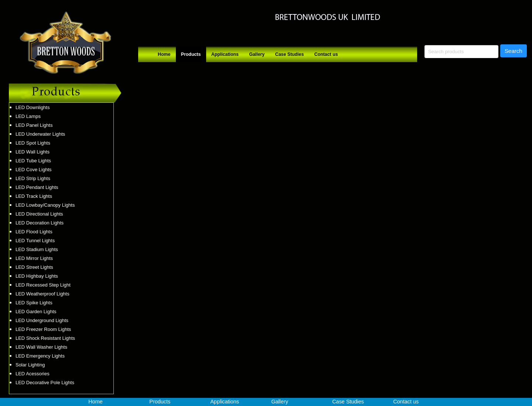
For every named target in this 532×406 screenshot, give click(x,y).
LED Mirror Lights (34, 258)
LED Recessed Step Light (43, 285)
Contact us (326, 54)
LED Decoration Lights (40, 223)
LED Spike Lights (34, 303)
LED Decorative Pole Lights (45, 383)
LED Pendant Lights (37, 187)
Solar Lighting (30, 365)
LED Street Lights (34, 267)
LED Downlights (33, 107)
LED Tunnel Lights (35, 241)
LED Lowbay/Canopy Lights (45, 205)
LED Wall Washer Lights (41, 347)
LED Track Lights (34, 196)
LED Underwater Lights (40, 134)
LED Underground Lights (42, 320)
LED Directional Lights (39, 214)
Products (191, 54)
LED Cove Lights (34, 170)
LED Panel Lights (34, 125)
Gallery (257, 54)
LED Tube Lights (33, 161)
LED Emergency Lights (40, 356)
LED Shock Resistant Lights (45, 338)
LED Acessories (33, 374)
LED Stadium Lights (37, 249)
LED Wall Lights (33, 152)
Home (164, 54)
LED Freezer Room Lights (43, 329)
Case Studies (290, 54)
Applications (225, 54)
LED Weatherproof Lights (42, 294)
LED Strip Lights (33, 178)
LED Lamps (28, 116)
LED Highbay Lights (37, 276)
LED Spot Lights (33, 143)
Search (514, 51)
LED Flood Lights (34, 232)
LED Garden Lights (36, 312)
